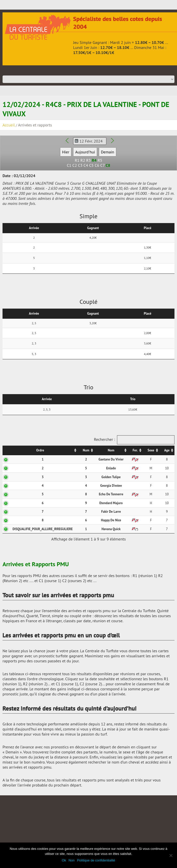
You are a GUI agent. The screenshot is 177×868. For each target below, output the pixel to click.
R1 (77, 160)
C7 (102, 165)
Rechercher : (134, 440)
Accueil (9, 125)
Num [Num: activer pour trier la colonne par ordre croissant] (86, 450)
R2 (83, 160)
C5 (91, 165)
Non (72, 860)
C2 (75, 165)
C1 (69, 165)
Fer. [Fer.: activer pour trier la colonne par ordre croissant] (135, 450)
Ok (64, 860)
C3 (80, 165)
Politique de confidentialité (96, 860)
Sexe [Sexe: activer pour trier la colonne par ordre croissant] (151, 450)
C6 (97, 165)
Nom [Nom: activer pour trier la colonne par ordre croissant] (111, 450)
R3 (88, 160)
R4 (94, 160)
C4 (86, 165)
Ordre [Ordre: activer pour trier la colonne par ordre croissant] (40, 450)
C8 (108, 165)
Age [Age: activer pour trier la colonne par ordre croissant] (167, 450)
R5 (100, 160)
